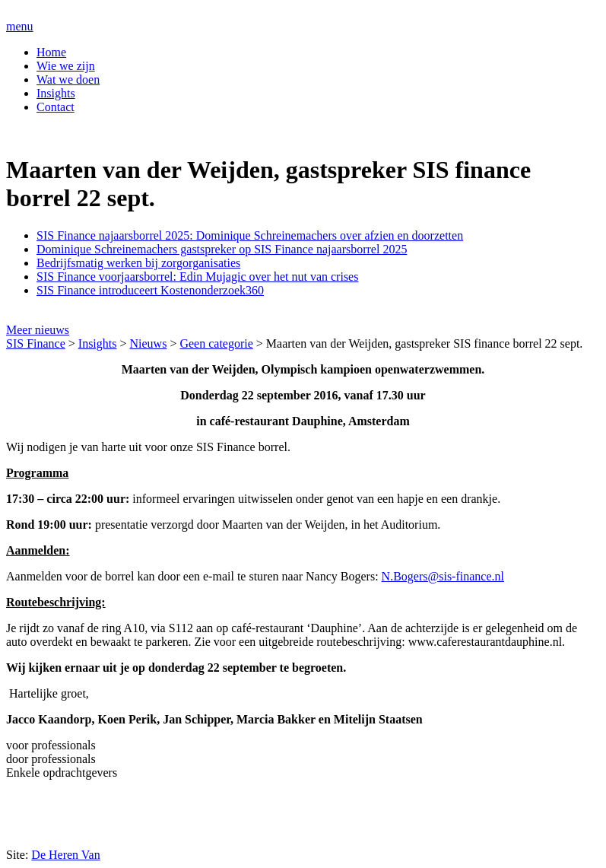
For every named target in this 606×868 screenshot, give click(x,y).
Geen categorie (216, 343)
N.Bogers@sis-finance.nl (443, 576)
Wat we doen (68, 79)
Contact (56, 107)
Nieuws (149, 343)
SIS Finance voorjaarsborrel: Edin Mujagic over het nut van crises (197, 277)
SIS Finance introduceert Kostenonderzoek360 (150, 290)
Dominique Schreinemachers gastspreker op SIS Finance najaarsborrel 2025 (222, 249)
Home (51, 52)
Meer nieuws (38, 330)
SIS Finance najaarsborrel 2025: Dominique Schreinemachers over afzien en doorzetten (250, 235)
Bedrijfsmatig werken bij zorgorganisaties (138, 263)
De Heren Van (65, 855)
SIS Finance (36, 343)
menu (20, 26)
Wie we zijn (66, 66)
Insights (56, 93)
